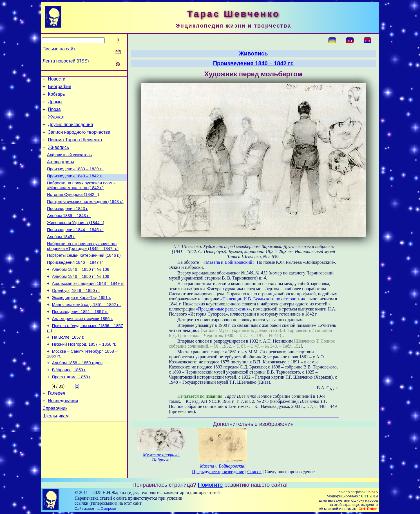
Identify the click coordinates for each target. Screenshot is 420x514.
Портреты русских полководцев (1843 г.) (85, 216)
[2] (77, 420)
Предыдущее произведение (218, 472)
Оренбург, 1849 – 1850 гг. (76, 315)
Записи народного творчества (79, 139)
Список (255, 472)
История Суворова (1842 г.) (73, 208)
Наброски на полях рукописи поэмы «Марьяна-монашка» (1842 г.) (81, 198)
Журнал (56, 122)
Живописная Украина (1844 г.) (76, 240)
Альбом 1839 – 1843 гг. (69, 232)
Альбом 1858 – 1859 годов (77, 395)
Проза (54, 114)
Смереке (108, 509)
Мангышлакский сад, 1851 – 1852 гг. (86, 331)
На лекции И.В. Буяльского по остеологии (263, 299)
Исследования (63, 436)
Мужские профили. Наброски (161, 457)
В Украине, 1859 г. (69, 403)
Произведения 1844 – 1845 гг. (75, 247)
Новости (57, 80)
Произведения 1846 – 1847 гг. (75, 283)
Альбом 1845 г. (61, 255)
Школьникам (56, 453)
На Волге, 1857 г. (68, 367)
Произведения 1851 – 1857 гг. (80, 339)
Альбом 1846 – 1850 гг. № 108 (81, 291)
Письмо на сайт (59, 49)
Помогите (210, 485)
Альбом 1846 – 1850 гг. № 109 (81, 299)
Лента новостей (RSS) (66, 61)
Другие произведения (70, 130)
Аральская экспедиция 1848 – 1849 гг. (88, 307)
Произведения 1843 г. (68, 224)
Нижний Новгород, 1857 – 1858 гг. (84, 375)
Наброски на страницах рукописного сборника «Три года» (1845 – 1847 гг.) (83, 266)
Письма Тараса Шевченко (75, 147)
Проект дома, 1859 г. (72, 411)
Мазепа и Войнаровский (229, 262)
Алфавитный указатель (69, 164)
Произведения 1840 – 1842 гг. (75, 188)
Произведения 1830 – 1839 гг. (75, 180)
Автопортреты (61, 172)
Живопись (58, 156)
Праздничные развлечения (224, 309)
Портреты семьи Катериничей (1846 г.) (84, 276)
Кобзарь (56, 97)
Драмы (55, 105)
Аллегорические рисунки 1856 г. (83, 347)
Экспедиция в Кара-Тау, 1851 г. (82, 323)
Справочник (55, 445)
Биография (60, 88)
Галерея (56, 428)
